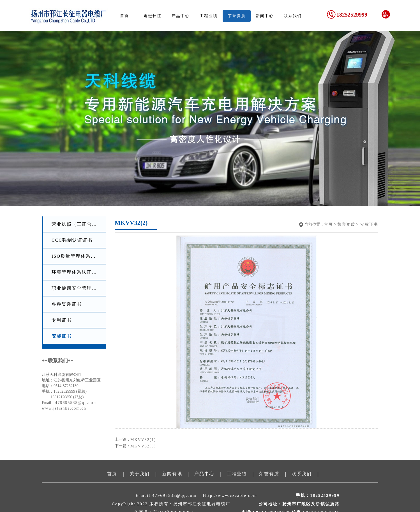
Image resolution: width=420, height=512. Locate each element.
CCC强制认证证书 (72, 240)
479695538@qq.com (76, 403)
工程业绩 (209, 16)
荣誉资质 (237, 16)
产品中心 (181, 16)
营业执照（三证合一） (77, 224)
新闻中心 (265, 16)
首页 (124, 16)
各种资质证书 (67, 304)
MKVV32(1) (143, 440)
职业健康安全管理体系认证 (77, 288)
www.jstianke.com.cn (64, 408)
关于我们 (140, 474)
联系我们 (293, 16)
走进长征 (153, 16)
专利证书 (62, 320)
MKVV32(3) (143, 446)
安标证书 (62, 336)
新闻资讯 (172, 474)
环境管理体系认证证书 (77, 272)
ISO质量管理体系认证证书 (77, 256)
